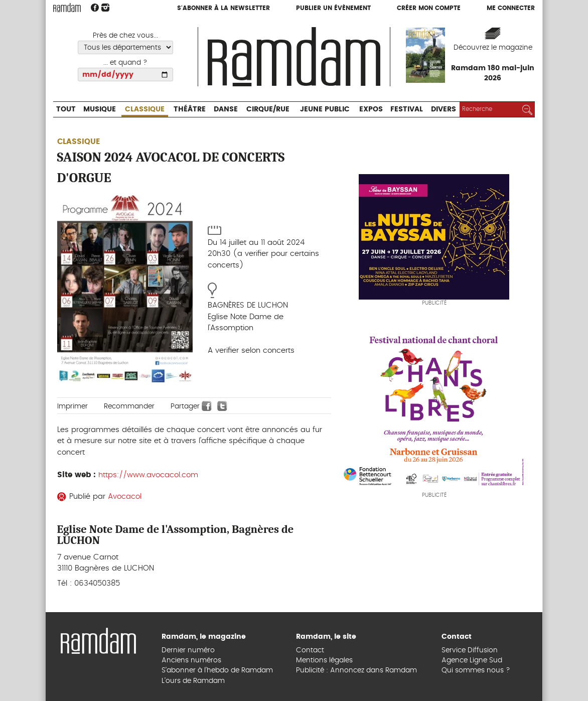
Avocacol (125, 497)
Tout (66, 109)
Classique (145, 109)
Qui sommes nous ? (476, 670)
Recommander (129, 406)
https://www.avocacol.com (148, 475)
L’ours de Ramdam (193, 681)
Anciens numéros (191, 660)
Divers (444, 109)
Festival (407, 109)
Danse (226, 109)
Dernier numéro (188, 650)
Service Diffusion (470, 650)
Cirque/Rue (268, 109)
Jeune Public (325, 109)
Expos (371, 109)
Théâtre (190, 109)
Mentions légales (324, 660)
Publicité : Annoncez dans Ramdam (356, 670)
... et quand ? (125, 63)
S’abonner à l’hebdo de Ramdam (217, 670)
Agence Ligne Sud (472, 660)
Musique (100, 109)
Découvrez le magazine (493, 48)
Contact (310, 650)
